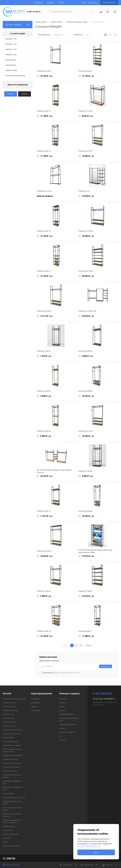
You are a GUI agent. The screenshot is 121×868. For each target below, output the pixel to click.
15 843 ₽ (98, 157)
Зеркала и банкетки (9, 722)
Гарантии (62, 710)
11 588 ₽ (98, 638)
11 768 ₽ (56, 117)
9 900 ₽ (56, 598)
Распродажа (35, 703)
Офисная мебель (9, 794)
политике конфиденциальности (89, 846)
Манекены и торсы (9, 726)
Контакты (63, 740)
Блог (61, 736)
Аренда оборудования (67, 714)
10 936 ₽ (98, 237)
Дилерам (62, 728)
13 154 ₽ (56, 277)
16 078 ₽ (98, 197)
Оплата (61, 3)
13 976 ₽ (98, 558)
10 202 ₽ (98, 517)
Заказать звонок (109, 3)
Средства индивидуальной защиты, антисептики (12, 821)
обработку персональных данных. (66, 673)
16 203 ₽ (98, 437)
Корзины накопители (10, 771)
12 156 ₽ (56, 237)
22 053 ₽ (98, 277)
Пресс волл (7, 838)
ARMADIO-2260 (11, 60)
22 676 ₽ (98, 317)
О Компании (38, 3)
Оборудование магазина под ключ (69, 719)
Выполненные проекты (67, 732)
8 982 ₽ (98, 477)
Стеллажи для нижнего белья (15, 76)
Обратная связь (11, 865)
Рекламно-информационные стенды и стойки (12, 750)
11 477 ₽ (56, 517)
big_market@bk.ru (107, 699)
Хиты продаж (35, 699)
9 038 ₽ (56, 397)
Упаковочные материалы (11, 846)
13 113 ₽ (56, 317)
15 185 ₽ (56, 638)
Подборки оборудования (67, 724)
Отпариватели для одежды (12, 745)
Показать (11, 94)
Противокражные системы (12, 763)
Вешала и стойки (8, 714)
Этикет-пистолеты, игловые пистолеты (12, 815)
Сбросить (25, 94)
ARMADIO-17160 (11, 44)
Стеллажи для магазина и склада (14, 699)
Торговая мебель (9, 738)
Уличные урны (8, 830)
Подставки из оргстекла (11, 767)
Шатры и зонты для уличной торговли (12, 809)
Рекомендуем (36, 710)
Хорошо (96, 852)
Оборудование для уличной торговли (12, 803)
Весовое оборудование (11, 834)
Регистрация (92, 3)
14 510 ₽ (98, 598)
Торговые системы (9, 703)
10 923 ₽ (98, 397)
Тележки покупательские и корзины (12, 776)
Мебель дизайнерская (10, 741)
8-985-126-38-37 (34, 12)
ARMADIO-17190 (11, 49)
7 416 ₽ (56, 357)
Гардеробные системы (10, 759)
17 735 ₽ (98, 77)
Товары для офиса (9, 826)
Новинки (34, 707)
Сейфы (5, 842)
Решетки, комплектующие (12, 734)
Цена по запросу (56, 197)
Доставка (51, 3)
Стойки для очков (9, 718)
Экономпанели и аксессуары (13, 730)
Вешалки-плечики (9, 707)
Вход (84, 3)
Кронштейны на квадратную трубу (12, 782)
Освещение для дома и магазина (14, 797)
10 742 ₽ (56, 77)
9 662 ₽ (98, 357)
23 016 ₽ (56, 477)
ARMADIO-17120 (11, 39)
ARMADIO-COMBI (11, 70)
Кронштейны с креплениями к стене (13, 789)
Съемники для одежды (11, 710)
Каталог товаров (18, 25)
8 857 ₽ (98, 117)
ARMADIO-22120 (11, 55)
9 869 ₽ (56, 437)
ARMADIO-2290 (11, 65)
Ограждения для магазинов (12, 755)
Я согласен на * (61, 673)
